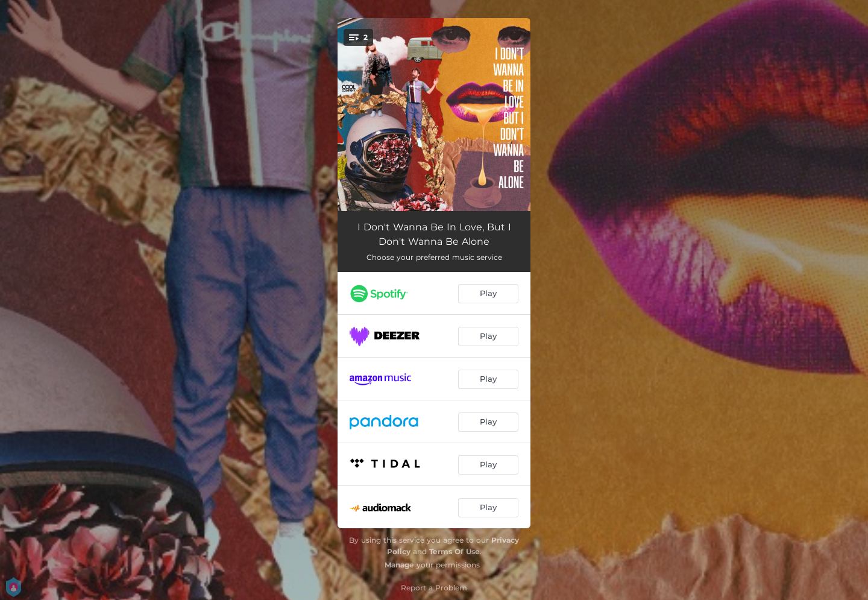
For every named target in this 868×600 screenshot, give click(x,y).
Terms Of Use (454, 551)
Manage (399, 565)
